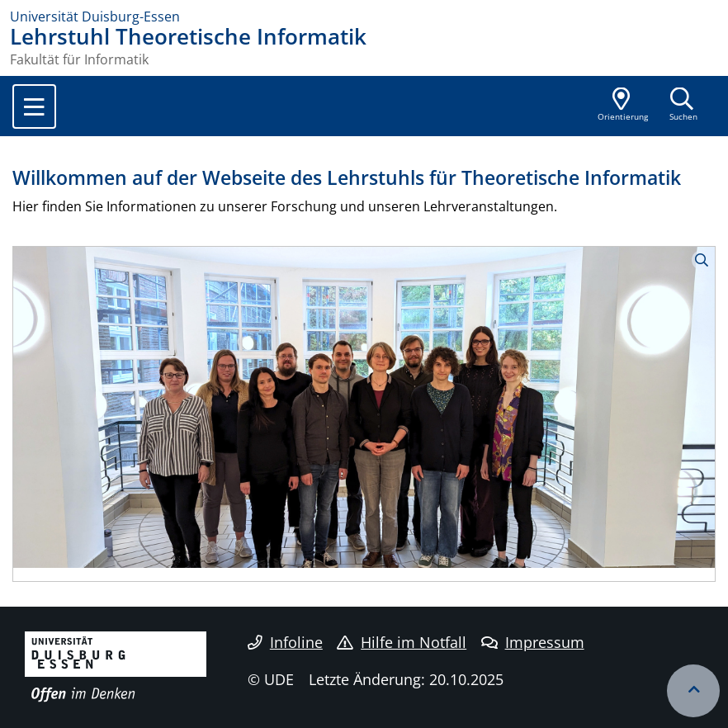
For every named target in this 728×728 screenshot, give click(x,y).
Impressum (533, 642)
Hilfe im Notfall (402, 642)
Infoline (285, 642)
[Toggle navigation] (34, 106)
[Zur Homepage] (364, 17)
